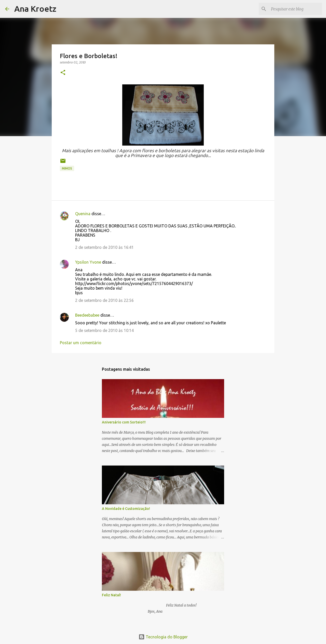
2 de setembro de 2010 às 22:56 (104, 300)
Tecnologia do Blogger (163, 637)
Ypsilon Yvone (88, 262)
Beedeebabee (87, 315)
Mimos (67, 168)
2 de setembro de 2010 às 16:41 (104, 247)
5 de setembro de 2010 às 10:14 (104, 330)
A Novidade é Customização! (126, 509)
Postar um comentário (81, 343)
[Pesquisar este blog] (295, 9)
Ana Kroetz (35, 9)
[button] (63, 73)
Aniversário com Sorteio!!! (124, 422)
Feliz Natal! (111, 595)
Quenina (83, 214)
